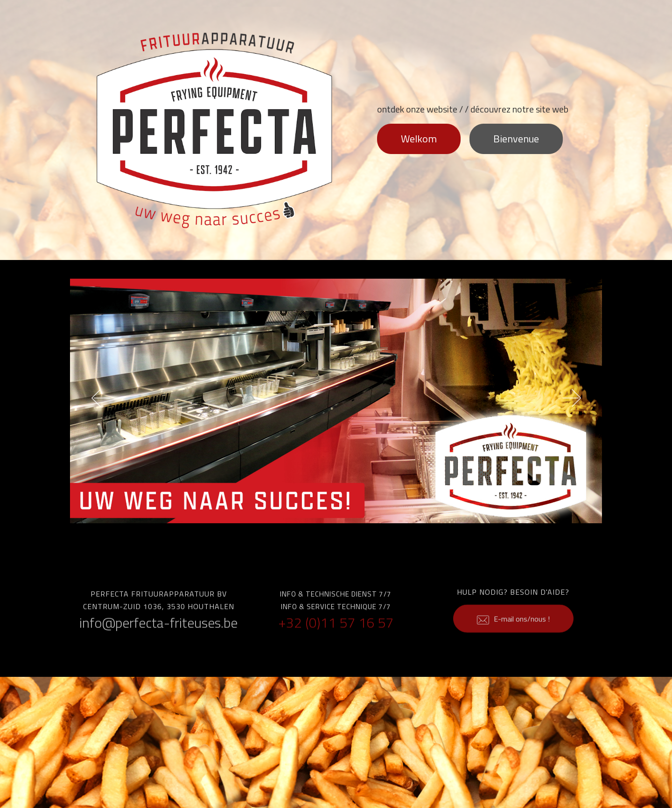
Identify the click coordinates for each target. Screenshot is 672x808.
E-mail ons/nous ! (513, 630)
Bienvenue (516, 139)
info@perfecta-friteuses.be (158, 627)
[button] (101, 401)
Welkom (419, 139)
